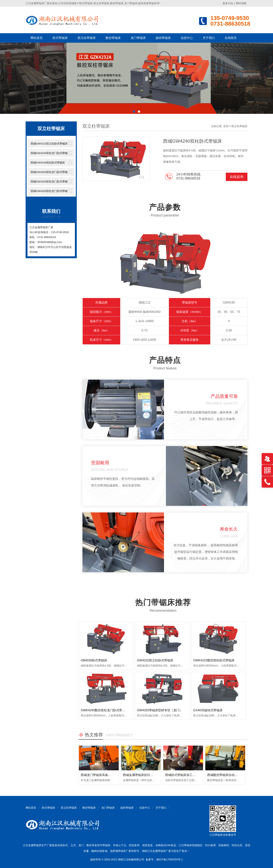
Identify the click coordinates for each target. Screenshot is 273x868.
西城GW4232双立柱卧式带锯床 (49, 144)
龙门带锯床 (138, 38)
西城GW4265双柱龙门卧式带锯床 (49, 192)
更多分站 (228, 3)
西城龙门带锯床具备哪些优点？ (102, 775)
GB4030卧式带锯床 (94, 660)
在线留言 (231, 38)
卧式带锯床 (60, 38)
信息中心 (187, 38)
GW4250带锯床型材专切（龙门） (160, 710)
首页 (226, 126)
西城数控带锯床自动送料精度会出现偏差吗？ (238, 775)
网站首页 (37, 38)
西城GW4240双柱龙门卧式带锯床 (49, 154)
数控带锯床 (113, 38)
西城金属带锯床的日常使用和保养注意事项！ (153, 775)
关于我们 (209, 38)
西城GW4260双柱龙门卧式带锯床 (49, 183)
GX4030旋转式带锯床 (208, 710)
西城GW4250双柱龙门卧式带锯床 (49, 173)
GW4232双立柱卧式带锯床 (155, 660)
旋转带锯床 (163, 38)
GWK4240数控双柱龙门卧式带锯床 (104, 710)
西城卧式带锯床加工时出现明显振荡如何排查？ (197, 775)
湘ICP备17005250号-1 (169, 859)
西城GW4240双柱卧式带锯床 (48, 163)
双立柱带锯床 (87, 38)
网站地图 (241, 3)
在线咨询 (237, 177)
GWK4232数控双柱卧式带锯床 (214, 660)
